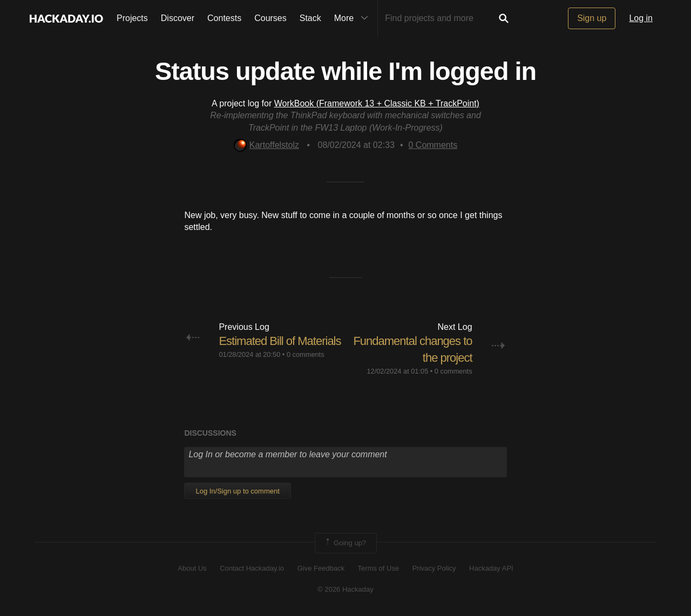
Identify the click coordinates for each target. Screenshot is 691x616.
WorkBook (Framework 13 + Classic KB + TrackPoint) (377, 103)
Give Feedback (321, 568)
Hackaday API (491, 568)
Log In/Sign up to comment (237, 491)
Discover (178, 18)
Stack (310, 18)
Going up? (345, 543)
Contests (224, 18)
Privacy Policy (434, 568)
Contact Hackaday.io (252, 568)
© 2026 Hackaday (345, 589)
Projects (132, 18)
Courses (270, 18)
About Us (192, 568)
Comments (433, 145)
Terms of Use (379, 568)
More (354, 18)
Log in (641, 18)
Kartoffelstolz (266, 145)
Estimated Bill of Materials (280, 341)
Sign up (592, 18)
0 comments (306, 354)
